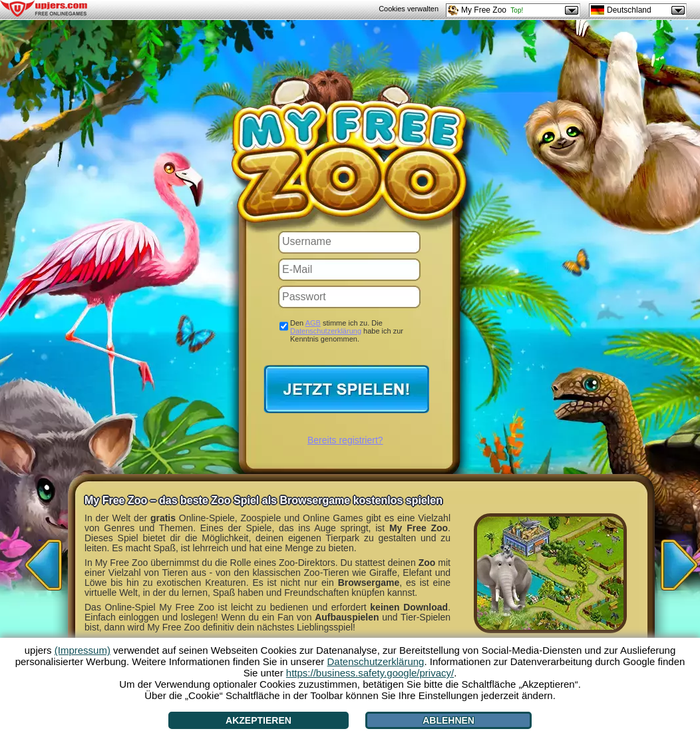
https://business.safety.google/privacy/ (370, 673)
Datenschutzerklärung (326, 331)
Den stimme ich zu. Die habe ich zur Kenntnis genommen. (347, 331)
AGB (313, 323)
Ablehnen (448, 720)
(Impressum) (83, 650)
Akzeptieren (259, 720)
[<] (40, 561)
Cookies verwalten (409, 9)
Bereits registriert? (345, 440)
